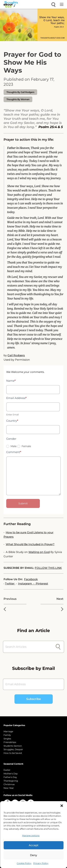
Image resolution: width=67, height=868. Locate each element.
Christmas (9, 784)
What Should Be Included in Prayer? (30, 544)
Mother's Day (11, 774)
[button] (62, 806)
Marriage (8, 731)
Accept (34, 845)
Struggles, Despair (13, 749)
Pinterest (42, 583)
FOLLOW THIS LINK (48, 568)
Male (11, 446)
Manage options (31, 835)
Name (11, 381)
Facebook (31, 579)
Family (7, 735)
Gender (11, 439)
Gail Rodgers (16, 355)
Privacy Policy (41, 863)
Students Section (13, 746)
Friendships (10, 742)
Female (24, 446)
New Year (9, 788)
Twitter (10, 583)
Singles (7, 739)
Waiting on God (39, 552)
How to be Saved (13, 753)
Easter (7, 770)
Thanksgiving (11, 781)
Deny (33, 855)
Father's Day (10, 777)
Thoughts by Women (18, 99)
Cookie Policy (24, 863)
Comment (14, 452)
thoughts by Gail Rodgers (20, 92)
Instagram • (27, 583)
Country (12, 421)
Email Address (16, 398)
